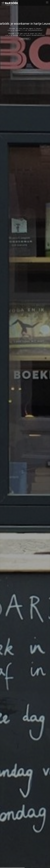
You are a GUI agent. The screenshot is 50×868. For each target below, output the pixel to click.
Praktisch (25, 39)
